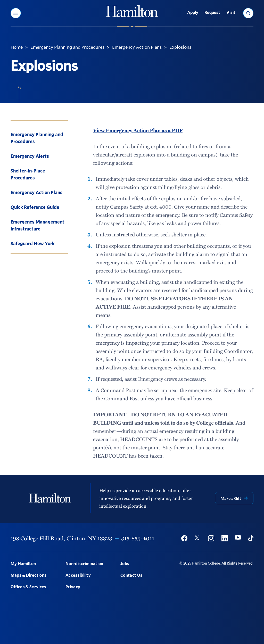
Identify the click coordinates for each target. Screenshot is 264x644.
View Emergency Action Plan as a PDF (138, 130)
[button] (16, 13)
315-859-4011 (138, 538)
